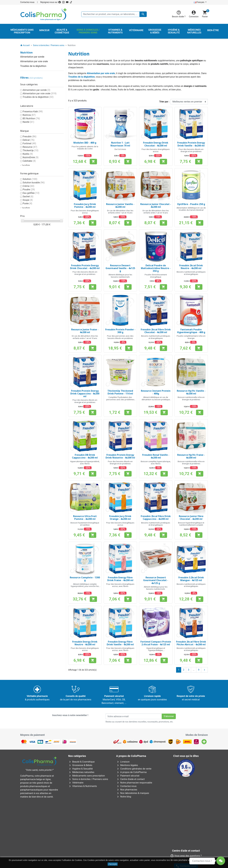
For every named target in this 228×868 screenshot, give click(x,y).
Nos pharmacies (127, 790)
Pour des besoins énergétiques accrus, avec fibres (120, 585)
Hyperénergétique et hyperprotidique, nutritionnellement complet (156, 650)
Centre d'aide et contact (130, 779)
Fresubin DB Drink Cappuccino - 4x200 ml (85, 456)
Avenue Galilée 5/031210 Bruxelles (68, 820)
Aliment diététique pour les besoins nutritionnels (120, 276)
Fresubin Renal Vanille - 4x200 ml (156, 456)
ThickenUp (31, 150)
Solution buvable (34, 183)
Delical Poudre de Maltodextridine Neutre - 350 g (156, 268)
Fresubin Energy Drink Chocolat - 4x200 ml (156, 144)
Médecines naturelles (81, 772)
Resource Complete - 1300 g (85, 579)
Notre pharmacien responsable (134, 783)
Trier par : (164, 102)
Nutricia (29, 115)
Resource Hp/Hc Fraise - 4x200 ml (191, 456)
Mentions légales (127, 765)
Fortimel (29, 143)
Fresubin (30, 136)
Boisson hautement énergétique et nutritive (85, 524)
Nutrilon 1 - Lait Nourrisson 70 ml (120, 144)
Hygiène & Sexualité (80, 769)
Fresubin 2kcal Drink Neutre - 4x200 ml (191, 267)
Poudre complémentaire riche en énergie (191, 337)
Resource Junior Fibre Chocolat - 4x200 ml (191, 518)
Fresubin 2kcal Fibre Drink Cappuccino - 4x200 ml (156, 518)
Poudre (29, 190)
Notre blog (124, 797)
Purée (27, 203)
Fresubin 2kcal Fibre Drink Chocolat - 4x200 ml (156, 331)
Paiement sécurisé (128, 776)
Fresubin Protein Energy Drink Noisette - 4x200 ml (120, 456)
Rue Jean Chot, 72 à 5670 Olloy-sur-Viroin (112, 846)
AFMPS (69, 807)
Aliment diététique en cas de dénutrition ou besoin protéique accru (156, 399)
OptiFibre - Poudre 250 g (191, 204)
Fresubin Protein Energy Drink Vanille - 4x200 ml (191, 144)
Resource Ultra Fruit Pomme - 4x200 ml (85, 518)
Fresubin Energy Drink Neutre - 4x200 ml (85, 643)
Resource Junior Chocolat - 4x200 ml (156, 205)
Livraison (123, 762)
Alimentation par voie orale (34, 61)
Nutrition (26, 52)
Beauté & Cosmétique (81, 762)
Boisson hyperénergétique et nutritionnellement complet (191, 524)
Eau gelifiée (31, 193)
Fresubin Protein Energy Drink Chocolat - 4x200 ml (85, 267)
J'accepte (113, 864)
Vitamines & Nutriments (83, 786)
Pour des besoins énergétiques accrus (156, 150)
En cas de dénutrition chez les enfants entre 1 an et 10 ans (120, 212)
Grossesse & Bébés (80, 765)
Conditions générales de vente (134, 769)
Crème (28, 186)
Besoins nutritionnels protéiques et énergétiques (191, 273)
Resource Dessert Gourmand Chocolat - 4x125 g (156, 580)
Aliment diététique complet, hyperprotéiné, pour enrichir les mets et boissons (85, 586)
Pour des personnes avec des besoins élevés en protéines (120, 337)
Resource (30, 147)
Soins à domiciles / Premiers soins (88, 779)
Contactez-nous (27, 2)
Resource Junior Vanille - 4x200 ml (120, 205)
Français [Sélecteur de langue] (199, 2)
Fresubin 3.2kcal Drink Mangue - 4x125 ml (191, 579)
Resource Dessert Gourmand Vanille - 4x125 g (120, 268)
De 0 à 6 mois (120, 149)
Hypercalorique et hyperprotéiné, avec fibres (85, 463)
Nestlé (28, 122)
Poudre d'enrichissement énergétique (156, 276)
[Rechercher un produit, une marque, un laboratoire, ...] (114, 14)
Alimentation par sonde (32, 57)
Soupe (28, 200)
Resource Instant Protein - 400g (156, 392)
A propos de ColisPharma (131, 772)
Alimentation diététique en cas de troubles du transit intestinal (191, 209)
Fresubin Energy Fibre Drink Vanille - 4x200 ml (120, 643)
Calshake (29, 161)
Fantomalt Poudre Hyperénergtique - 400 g (191, 331)
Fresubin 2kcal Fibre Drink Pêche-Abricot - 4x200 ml (191, 643)
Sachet (28, 196)
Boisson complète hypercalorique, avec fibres (156, 463)
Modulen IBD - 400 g (85, 143)
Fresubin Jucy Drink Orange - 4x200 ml (120, 518)
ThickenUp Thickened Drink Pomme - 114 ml (120, 392)
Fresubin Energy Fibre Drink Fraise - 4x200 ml (120, 579)
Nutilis (28, 154)
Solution (30, 179)
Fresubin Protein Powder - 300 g (120, 331)
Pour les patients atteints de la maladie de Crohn (85, 148)
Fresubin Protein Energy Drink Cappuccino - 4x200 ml (85, 394)
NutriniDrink (31, 157)
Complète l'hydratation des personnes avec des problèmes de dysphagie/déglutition (120, 399)
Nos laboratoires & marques (133, 793)
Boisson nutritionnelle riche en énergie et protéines (191, 398)
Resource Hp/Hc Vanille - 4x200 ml (191, 392)
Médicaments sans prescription (87, 776)
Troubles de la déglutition (33, 66)
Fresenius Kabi (33, 111)
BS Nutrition (31, 118)
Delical (29, 140)
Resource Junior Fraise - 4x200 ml (85, 331)
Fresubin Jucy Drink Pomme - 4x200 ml (85, 205)
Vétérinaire (76, 783)
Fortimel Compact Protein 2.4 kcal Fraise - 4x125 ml (156, 643)
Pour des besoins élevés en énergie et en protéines (191, 150)
